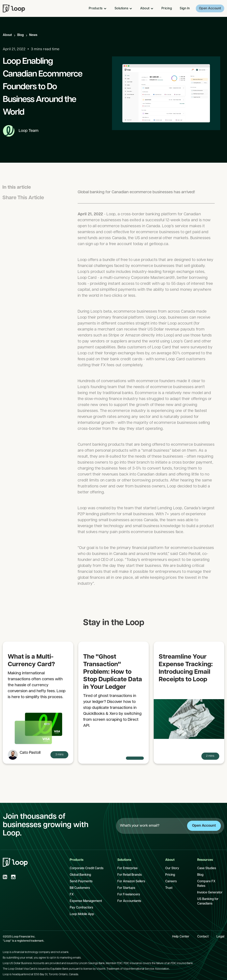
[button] (98, 9)
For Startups (126, 888)
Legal (220, 937)
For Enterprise (128, 868)
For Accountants (129, 901)
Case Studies (207, 868)
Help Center (181, 937)
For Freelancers (129, 895)
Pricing (167, 9)
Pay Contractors (81, 908)
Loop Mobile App (82, 914)
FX (72, 895)
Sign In (185, 9)
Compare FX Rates (206, 884)
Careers (171, 881)
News (33, 35)
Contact (203, 937)
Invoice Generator (210, 893)
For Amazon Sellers (131, 881)
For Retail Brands (130, 875)
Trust (169, 888)
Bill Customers (80, 888)
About (7, 35)
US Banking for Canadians (208, 901)
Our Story (172, 868)
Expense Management (86, 901)
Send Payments (81, 881)
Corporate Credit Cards (87, 868)
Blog (21, 35)
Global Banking (80, 875)
